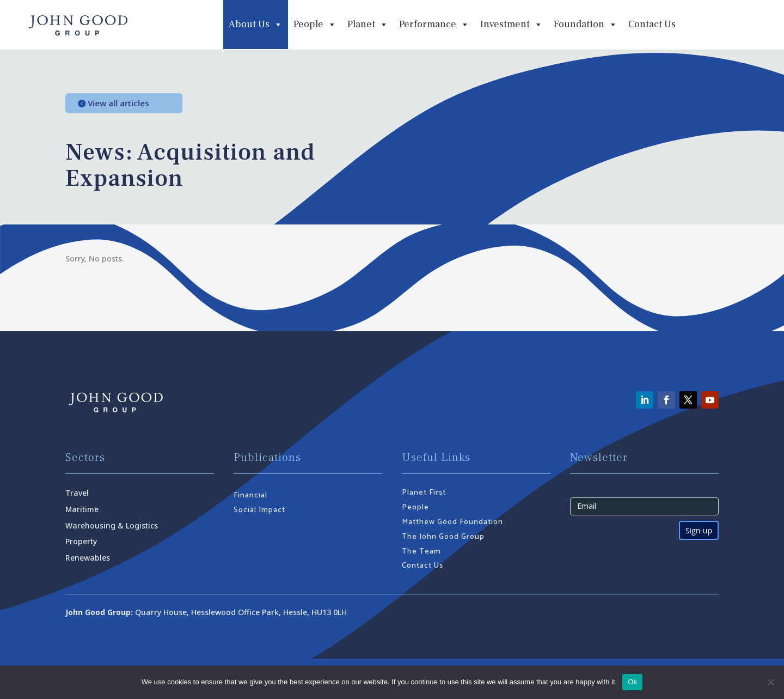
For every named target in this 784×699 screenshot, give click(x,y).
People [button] (315, 25)
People (415, 507)
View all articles (127, 103)
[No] (770, 682)
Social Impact (259, 510)
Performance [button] (434, 25)
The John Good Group (443, 537)
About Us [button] (256, 25)
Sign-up (699, 530)
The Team (421, 552)
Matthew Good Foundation (452, 522)
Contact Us (652, 24)
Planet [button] (368, 25)
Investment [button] (512, 25)
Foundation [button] (586, 25)
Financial (250, 496)
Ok (632, 682)
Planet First (424, 493)
